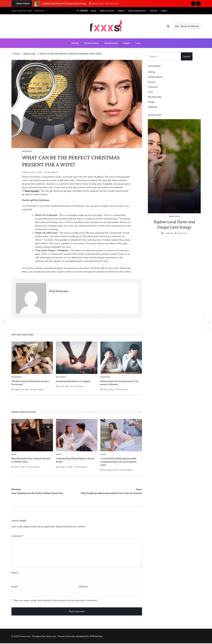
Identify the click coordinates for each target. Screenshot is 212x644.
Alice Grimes (79, 386)
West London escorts (132, 11)
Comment (17, 536)
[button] (193, 4)
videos (159, 11)
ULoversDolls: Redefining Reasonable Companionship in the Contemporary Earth (118, 462)
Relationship (111, 43)
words (89, 11)
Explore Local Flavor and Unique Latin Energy (64, 3)
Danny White (38, 390)
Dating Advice (92, 43)
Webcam (153, 107)
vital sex (149, 11)
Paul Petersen (52, 172)
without (116, 11)
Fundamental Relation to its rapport (73, 381)
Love (138, 43)
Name (15, 573)
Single (127, 43)
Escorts (152, 82)
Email (15, 587)
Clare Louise (114, 4)
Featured (153, 87)
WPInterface (96, 636)
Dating (75, 43)
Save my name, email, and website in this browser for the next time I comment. (56, 600)
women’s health (102, 11)
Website (83, 587)
